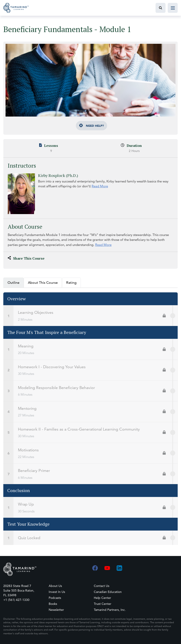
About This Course (43, 285)
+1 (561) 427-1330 (16, 600)
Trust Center (103, 604)
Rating (71, 285)
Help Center (102, 598)
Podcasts (55, 598)
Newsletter (56, 610)
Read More (101, 186)
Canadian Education (108, 592)
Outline (13, 285)
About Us (55, 586)
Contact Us (102, 586)
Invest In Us (57, 592)
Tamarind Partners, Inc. (110, 610)
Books (53, 604)
